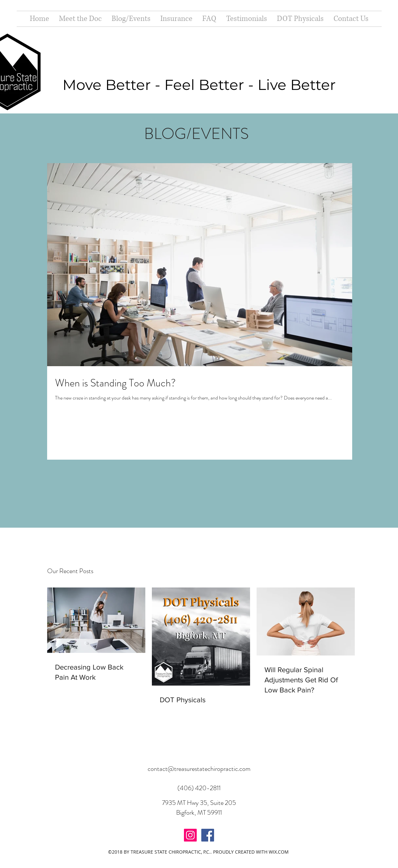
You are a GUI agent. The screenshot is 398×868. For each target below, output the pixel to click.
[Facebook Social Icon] (208, 835)
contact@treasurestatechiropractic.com (199, 769)
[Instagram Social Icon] (190, 835)
